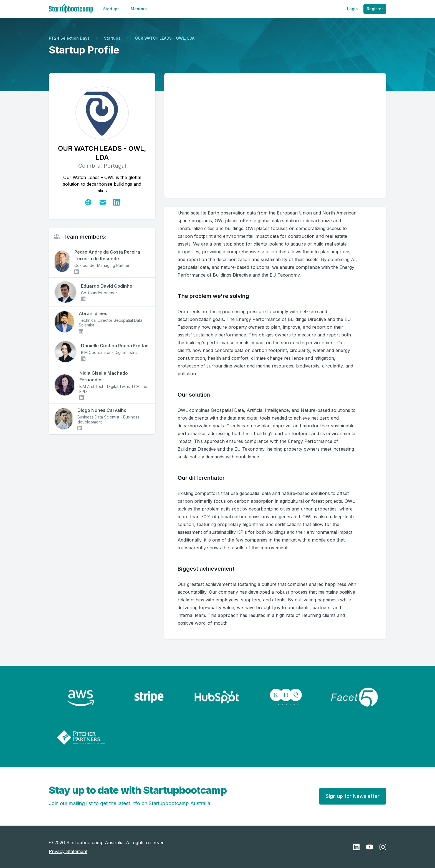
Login (352, 9)
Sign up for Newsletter (353, 796)
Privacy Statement (68, 851)
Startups (111, 9)
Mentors (139, 9)
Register (375, 9)
